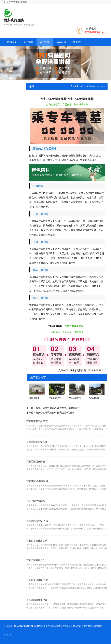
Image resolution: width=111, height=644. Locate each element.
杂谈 (99, 86)
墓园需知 (91, 86)
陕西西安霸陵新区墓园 (79, 398)
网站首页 (12, 42)
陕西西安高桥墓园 (57, 398)
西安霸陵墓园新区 (22, 626)
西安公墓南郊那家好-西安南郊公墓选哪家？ (58, 408)
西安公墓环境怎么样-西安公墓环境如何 (56, 413)
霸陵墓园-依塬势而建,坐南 (41, 398)
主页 (82, 86)
